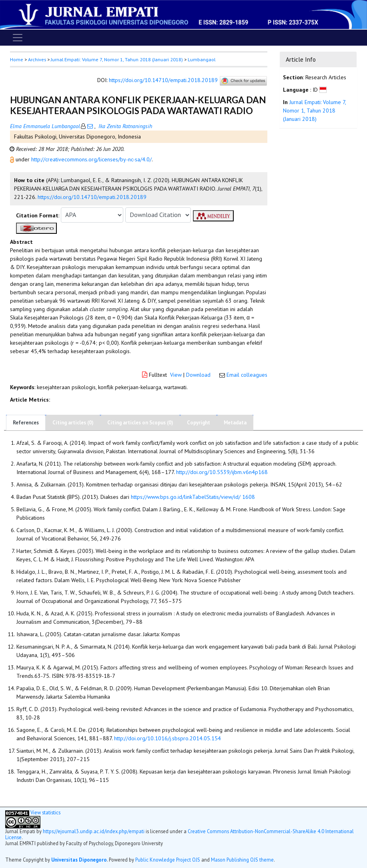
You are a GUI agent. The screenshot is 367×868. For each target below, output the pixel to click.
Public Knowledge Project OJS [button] (168, 860)
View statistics (45, 812)
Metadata (235, 423)
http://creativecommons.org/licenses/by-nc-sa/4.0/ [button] (91, 159)
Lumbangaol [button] (202, 59)
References (26, 423)
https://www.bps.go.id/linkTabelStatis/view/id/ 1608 (193, 497)
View (176, 375)
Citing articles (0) (73, 423)
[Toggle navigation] (18, 38)
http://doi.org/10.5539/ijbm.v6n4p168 (222, 472)
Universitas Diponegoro (79, 860)
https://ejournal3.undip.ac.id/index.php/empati (94, 831)
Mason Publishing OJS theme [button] (242, 860)
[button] (13, 159)
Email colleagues (247, 375)
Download (198, 375)
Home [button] (17, 59)
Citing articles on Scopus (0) (140, 423)
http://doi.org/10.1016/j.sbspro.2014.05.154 (167, 738)
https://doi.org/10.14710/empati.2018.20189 (163, 80)
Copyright (199, 423)
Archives (37, 59)
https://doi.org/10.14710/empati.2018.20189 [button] (92, 197)
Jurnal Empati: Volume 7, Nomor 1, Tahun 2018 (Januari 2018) (117, 59)
